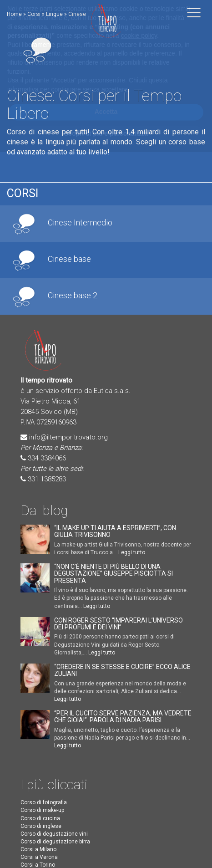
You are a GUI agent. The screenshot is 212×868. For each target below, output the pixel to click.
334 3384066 (47, 458)
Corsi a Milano (38, 849)
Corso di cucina (40, 818)
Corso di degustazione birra (55, 842)
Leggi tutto (132, 552)
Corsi (34, 14)
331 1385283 (47, 479)
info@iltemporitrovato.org (68, 437)
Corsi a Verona (39, 857)
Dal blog (44, 510)
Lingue (54, 14)
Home (14, 14)
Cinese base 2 (73, 296)
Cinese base (69, 259)
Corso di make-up (42, 810)
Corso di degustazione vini (54, 834)
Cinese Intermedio (80, 223)
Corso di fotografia (44, 802)
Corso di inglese (41, 826)
